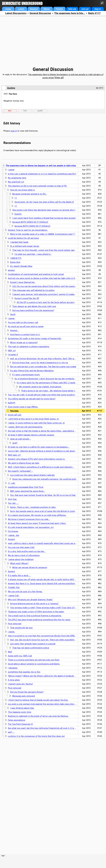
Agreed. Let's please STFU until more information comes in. (37, 459)
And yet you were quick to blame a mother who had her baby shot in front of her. (46, 278)
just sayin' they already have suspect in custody (33, 644)
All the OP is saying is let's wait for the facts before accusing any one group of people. (58, 302)
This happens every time (20, 712)
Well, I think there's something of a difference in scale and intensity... (41, 467)
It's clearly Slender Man (21, 266)
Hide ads (72, 9)
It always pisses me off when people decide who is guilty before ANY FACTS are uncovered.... (53, 579)
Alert (40, 111)
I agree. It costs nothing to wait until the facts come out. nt (36, 423)
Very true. (12, 499)
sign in (14, 131)
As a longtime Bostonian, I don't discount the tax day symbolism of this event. (52, 379)
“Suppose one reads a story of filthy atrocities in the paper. (36, 612)
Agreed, (11, 571)
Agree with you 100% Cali (20, 656)
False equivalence (16, 720)
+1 (16, 198)
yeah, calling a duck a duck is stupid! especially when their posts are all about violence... (50, 543)
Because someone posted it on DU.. (30, 194)
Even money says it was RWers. (23, 407)
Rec (10, 111)
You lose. (14, 411)
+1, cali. (12, 483)
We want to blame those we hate (24, 463)
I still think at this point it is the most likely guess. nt (33, 419)
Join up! (85, 9)
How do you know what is (22, 190)
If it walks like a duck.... (19, 575)
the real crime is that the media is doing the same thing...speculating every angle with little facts (54, 431)
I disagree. (13, 668)
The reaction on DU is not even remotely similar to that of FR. (37, 186)
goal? (15, 443)
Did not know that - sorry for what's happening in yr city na (40, 363)
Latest (21, 9)
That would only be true (21, 628)
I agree (11, 170)
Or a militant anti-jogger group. (25, 246)
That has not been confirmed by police (31, 648)
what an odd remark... (20, 439)
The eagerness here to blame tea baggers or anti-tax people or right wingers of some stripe (49, 166)
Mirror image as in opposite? (24, 343)
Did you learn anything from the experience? (33, 310)
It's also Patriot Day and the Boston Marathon (32, 371)
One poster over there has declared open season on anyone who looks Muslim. (50, 210)
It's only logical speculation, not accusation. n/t (31, 527)
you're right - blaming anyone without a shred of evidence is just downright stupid (47, 451)
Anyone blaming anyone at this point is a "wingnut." (35, 604)
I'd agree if (13, 355)
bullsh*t (12, 403)
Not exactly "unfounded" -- (20, 471)
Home (8, 9)
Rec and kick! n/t (16, 182)
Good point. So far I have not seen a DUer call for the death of (44, 202)
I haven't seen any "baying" (20, 684)
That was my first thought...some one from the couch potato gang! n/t (46, 250)
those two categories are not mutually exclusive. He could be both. (44, 479)
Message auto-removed (24, 696)
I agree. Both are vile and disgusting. (25, 427)
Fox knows (13, 531)
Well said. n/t (14, 455)
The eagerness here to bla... (70, 13)
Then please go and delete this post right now (34, 306)
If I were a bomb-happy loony (26, 375)
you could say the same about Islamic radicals (32, 475)
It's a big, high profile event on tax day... (27, 551)
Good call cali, (15, 415)
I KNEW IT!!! (16, 258)
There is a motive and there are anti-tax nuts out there (34, 660)
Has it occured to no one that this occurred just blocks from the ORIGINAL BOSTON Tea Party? (53, 636)
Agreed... (14, 330)
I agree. (11, 318)
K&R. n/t (12, 351)
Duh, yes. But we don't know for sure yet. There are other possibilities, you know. (49, 640)
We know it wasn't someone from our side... (29, 519)
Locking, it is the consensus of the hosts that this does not (36, 736)
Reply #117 (94, 13)
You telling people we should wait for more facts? (32, 399)
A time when (14, 680)
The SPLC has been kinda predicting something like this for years (39, 620)
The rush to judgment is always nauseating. (29, 347)
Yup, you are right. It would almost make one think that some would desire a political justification (55, 395)
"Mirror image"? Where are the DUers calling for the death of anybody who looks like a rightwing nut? (56, 676)
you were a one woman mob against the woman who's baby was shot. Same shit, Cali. (49, 704)
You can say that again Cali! (21, 547)
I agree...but (14, 535)
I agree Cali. (14, 596)
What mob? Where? (19, 563)
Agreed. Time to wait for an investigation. (28, 230)
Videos (47, 9)
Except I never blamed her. (23, 282)
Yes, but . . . (13, 503)
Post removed (15, 624)
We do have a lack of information (24, 555)
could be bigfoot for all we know (23, 238)
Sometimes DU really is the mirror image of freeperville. (35, 339)
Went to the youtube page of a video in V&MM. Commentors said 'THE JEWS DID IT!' (51, 234)
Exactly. (18, 214)
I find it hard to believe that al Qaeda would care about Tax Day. (38, 700)
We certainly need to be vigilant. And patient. (40, 387)
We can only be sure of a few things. (25, 592)
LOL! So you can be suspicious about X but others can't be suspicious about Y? (50, 286)
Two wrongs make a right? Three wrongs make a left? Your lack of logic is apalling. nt (51, 608)
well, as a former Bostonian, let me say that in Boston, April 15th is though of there (50, 359)
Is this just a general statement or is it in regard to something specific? (42, 174)
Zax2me (11, 88)
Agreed (11, 539)
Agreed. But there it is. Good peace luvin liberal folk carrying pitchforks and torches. (48, 584)
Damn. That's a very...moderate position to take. (33, 507)
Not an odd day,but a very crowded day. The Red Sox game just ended (43, 367)
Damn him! (15, 262)
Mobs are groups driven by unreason (30, 567)
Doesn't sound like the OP (27, 298)
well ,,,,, (11, 732)
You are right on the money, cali (23, 322)
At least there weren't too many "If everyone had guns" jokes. (37, 523)
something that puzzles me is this (24, 672)
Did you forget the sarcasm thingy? (27, 692)
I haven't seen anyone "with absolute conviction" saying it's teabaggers (46, 294)
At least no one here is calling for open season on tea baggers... (39, 447)
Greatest (34, 9)
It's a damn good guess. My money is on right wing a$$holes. (37, 515)
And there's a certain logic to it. (25, 334)
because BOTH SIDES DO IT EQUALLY (30, 222)
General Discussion (40, 13)
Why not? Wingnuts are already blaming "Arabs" (30, 600)
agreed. (11, 270)
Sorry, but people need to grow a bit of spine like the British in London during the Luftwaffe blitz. (56, 511)
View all (59, 78)
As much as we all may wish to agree (26, 326)
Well (10, 652)
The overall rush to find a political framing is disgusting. (35, 616)
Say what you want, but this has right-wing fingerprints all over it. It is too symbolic (48, 728)
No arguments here (17, 178)
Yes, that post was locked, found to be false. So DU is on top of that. (43, 495)
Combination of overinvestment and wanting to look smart (36, 274)
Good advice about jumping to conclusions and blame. (34, 664)
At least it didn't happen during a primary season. (31, 435)
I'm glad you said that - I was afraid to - (33, 254)
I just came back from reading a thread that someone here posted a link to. (48, 218)
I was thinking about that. (22, 708)
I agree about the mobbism (21, 559)
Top (25, 111)
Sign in (98, 9)
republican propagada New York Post (26, 487)
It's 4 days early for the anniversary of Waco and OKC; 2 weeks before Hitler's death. (57, 383)
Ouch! (13, 314)
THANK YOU (14, 588)
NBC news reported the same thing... (28, 491)
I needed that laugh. (19, 242)
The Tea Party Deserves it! (20, 724)
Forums (59, 9)
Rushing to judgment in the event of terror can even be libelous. (38, 716)
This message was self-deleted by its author (33, 290)
